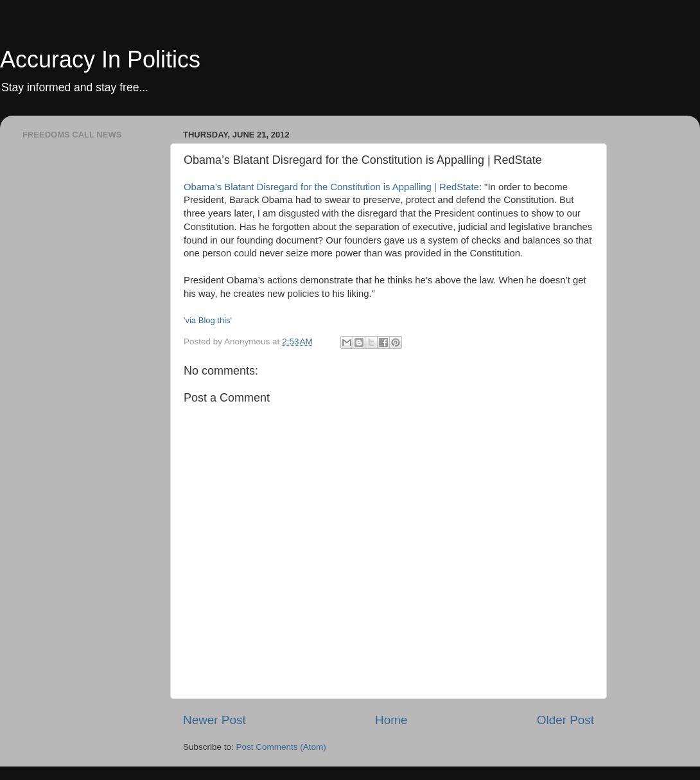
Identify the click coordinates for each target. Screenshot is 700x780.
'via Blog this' (208, 320)
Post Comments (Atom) (281, 747)
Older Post (565, 720)
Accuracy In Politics (100, 59)
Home (391, 720)
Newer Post (214, 720)
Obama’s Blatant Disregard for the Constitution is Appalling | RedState (331, 187)
